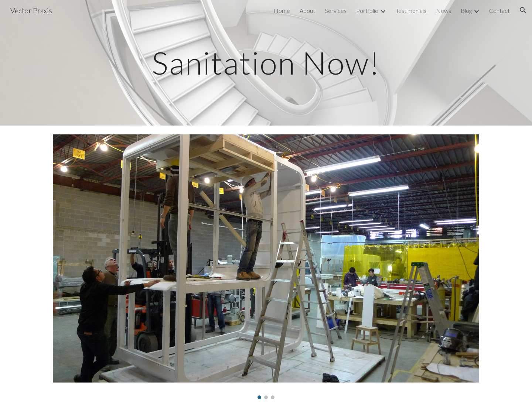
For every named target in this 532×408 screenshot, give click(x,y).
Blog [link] (466, 11)
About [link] (307, 11)
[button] (523, 10)
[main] (266, 63)
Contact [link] (499, 11)
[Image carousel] (266, 267)
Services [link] (336, 11)
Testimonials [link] (411, 11)
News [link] (444, 11)
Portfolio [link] (367, 11)
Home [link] (282, 11)
